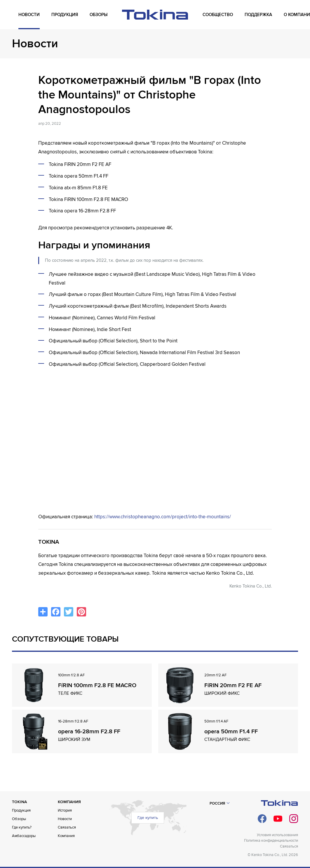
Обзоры (19, 819)
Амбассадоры (24, 836)
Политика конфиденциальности (271, 841)
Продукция (21, 810)
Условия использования (277, 835)
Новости (65, 819)
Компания (66, 836)
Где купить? (22, 827)
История (65, 810)
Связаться (67, 827)
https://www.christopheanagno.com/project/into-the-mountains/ (163, 517)
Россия (217, 803)
